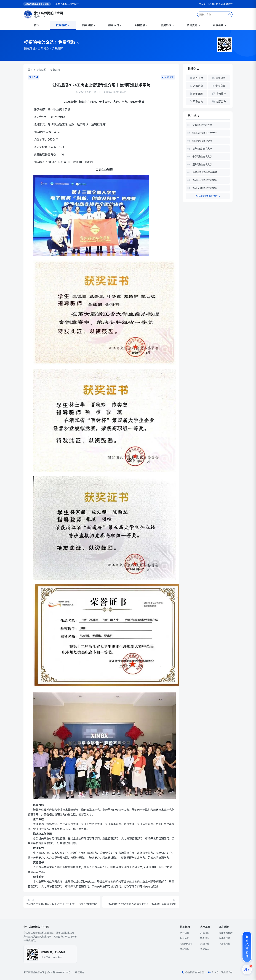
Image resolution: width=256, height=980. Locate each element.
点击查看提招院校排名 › (208, 196)
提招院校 (63, 25)
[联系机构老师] (247, 947)
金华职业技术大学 (202, 125)
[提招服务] (247, 970)
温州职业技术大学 (202, 164)
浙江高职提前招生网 (34, 972)
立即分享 (168, 77)
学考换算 (205, 938)
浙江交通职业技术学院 (205, 188)
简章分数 (89, 25)
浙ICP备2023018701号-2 (60, 972)
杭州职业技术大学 (202, 149)
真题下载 (205, 944)
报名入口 (115, 25)
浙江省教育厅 (226, 933)
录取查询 (205, 949)
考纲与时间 (186, 944)
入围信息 (141, 25)
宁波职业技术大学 (202, 156)
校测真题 (193, 25)
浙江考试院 (224, 938)
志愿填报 (205, 933)
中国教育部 (224, 944)
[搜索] (230, 14)
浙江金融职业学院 (202, 141)
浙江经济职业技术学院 (205, 180)
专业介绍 (55, 70)
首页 (36, 25)
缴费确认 (167, 25)
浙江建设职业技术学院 (205, 172)
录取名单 (219, 25)
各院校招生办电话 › (195, 972)
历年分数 (185, 933)
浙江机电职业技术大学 (205, 133)
